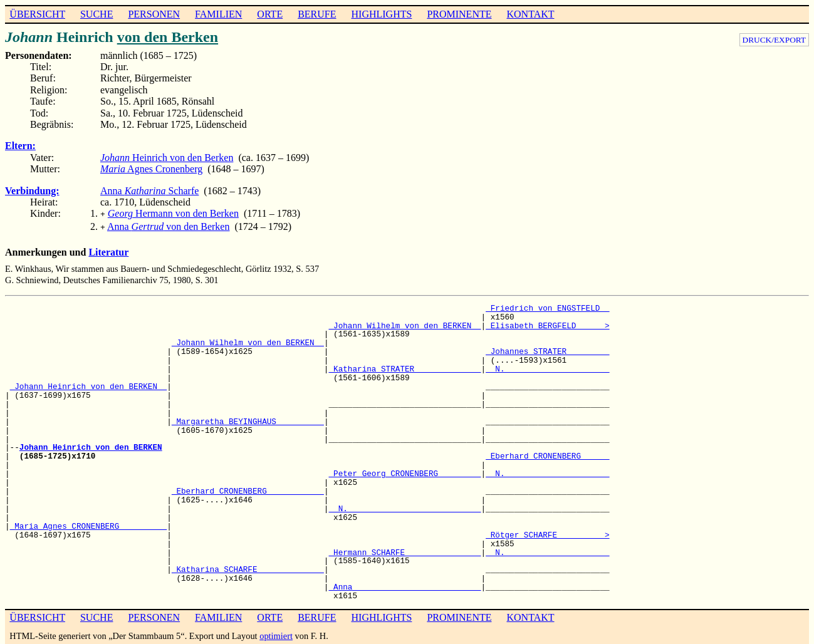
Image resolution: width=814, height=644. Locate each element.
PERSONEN (154, 14)
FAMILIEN (218, 14)
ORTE (270, 14)
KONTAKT (530, 14)
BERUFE (317, 14)
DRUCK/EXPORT (774, 40)
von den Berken (168, 37)
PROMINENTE (459, 14)
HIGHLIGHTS (382, 14)
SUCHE (97, 14)
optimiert (276, 633)
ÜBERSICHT (37, 14)
